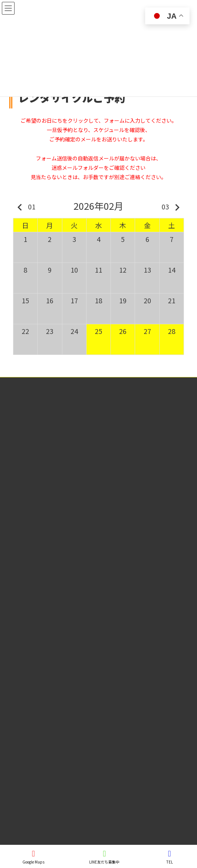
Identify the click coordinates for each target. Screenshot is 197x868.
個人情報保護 (19, 398)
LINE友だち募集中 (104, 857)
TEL (169, 857)
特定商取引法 (19, 384)
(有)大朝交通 (41, 457)
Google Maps (33, 857)
